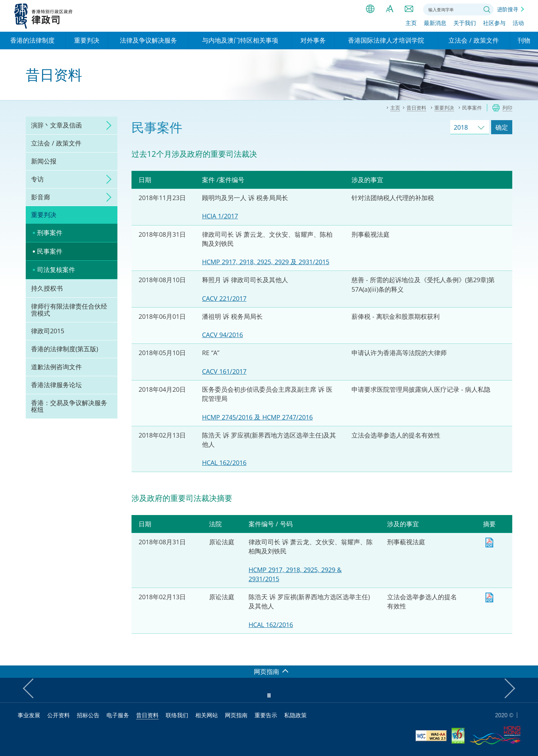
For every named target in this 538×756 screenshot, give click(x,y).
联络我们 (409, 9)
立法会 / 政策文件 (56, 143)
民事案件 (50, 251)
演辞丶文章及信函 (56, 125)
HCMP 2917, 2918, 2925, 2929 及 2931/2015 (266, 262)
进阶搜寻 (508, 9)
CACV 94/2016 (222, 335)
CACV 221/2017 (224, 298)
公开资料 (59, 715)
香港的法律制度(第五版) (65, 349)
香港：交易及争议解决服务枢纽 (69, 406)
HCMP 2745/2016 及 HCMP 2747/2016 (257, 417)
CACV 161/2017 (224, 371)
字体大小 (390, 9)
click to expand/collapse (107, 125)
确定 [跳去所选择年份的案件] (502, 127)
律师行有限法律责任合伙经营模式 (69, 310)
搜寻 (487, 10)
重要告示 (266, 715)
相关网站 (207, 715)
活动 (518, 24)
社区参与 (494, 24)
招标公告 (88, 715)
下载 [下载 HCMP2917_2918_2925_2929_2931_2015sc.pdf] (489, 543)
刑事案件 (50, 233)
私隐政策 (295, 715)
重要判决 (44, 215)
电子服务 (118, 715)
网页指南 (236, 715)
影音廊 (41, 197)
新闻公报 (44, 161)
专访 (37, 179)
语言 (370, 9)
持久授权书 (47, 288)
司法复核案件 (56, 269)
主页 (411, 24)
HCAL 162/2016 (224, 463)
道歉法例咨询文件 (56, 367)
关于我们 (465, 24)
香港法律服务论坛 (56, 385)
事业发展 (29, 715)
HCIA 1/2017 (220, 216)
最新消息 (435, 24)
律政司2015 (48, 331)
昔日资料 (147, 715)
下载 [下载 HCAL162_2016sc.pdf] (489, 597)
